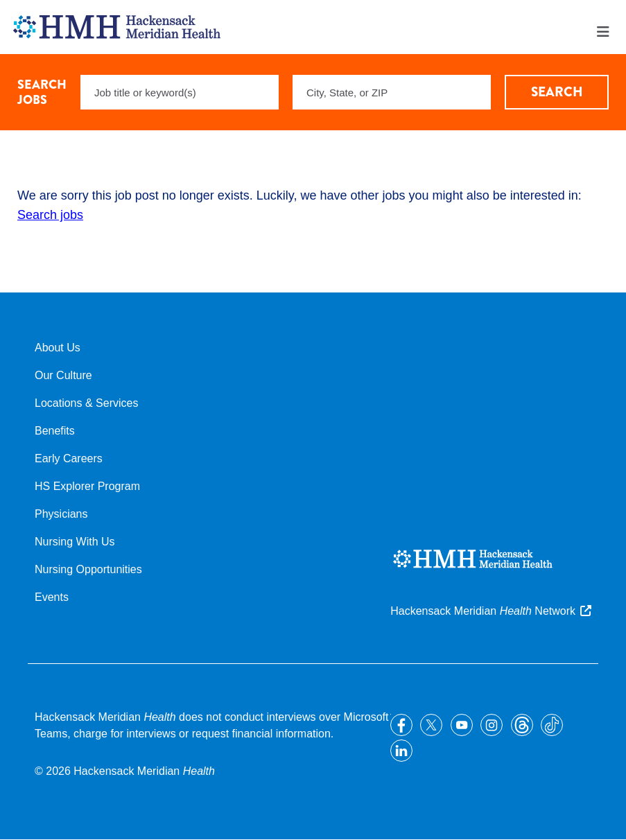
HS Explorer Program (87, 486)
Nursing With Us (75, 542)
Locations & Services (86, 403)
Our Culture (63, 375)
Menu (603, 32)
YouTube (462, 725)
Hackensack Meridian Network (483, 611)
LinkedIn (401, 751)
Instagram (492, 725)
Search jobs (50, 215)
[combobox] (392, 92)
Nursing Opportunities (88, 569)
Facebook (401, 725)
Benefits (55, 431)
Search (557, 92)
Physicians (61, 514)
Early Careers (69, 458)
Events (52, 597)
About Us (58, 348)
